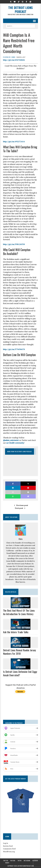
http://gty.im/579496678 (14, 349)
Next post (20, 508)
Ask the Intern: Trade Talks (16, 632)
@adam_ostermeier (11, 440)
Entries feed (8, 846)
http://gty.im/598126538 (14, 244)
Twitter (6, 861)
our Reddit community (15, 443)
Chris (13, 57)
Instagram (27, 861)
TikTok (19, 861)
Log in (6, 843)
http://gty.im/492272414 (14, 142)
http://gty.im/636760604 (14, 60)
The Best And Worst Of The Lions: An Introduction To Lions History (19, 612)
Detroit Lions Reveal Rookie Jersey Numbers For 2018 (19, 652)
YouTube (13, 861)
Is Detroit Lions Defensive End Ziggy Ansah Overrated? (20, 673)
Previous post (21, 505)
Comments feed (9, 849)
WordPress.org (9, 852)
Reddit (7, 863)
